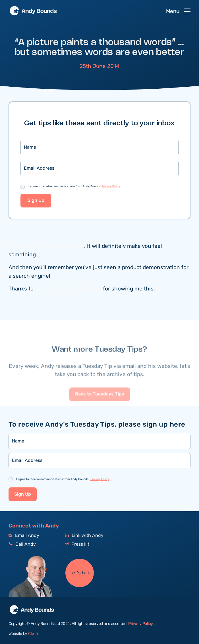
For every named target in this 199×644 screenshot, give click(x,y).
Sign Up (36, 201)
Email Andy (24, 536)
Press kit (77, 544)
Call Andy (22, 544)
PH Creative (86, 289)
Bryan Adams (52, 289)
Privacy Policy (111, 187)
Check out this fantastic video (46, 247)
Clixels (34, 634)
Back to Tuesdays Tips (100, 405)
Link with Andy (84, 536)
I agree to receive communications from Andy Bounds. (74, 187)
